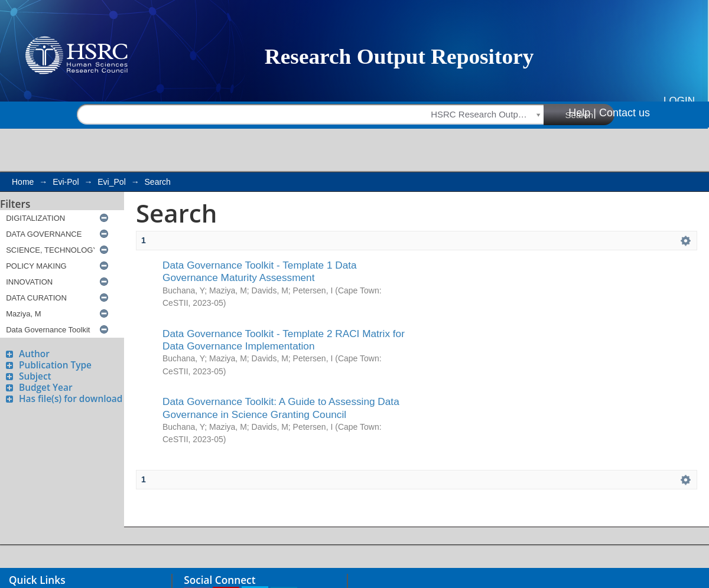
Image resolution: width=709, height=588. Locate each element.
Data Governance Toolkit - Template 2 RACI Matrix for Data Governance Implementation (284, 340)
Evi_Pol (111, 182)
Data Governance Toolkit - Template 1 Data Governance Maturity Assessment (260, 271)
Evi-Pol (66, 182)
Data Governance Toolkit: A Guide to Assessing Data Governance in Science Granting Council (281, 408)
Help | (582, 113)
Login (679, 101)
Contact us (625, 113)
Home (23, 182)
